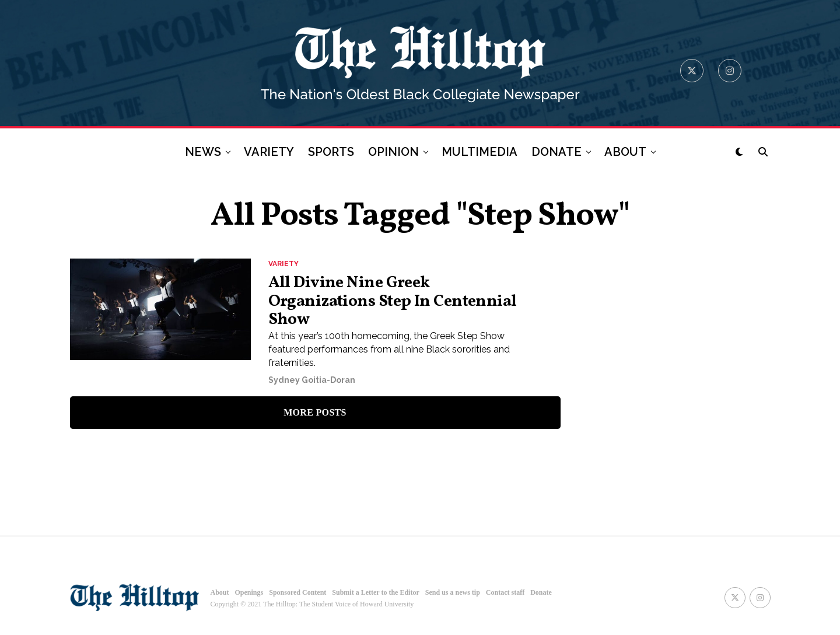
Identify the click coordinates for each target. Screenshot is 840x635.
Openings (249, 592)
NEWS (203, 152)
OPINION (393, 152)
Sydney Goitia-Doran (312, 380)
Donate (541, 592)
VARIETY (269, 152)
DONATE (556, 152)
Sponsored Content (297, 592)
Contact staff (505, 592)
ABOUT (625, 152)
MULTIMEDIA (480, 152)
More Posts (315, 412)
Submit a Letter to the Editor (375, 592)
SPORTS (331, 152)
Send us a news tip (453, 592)
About (220, 592)
